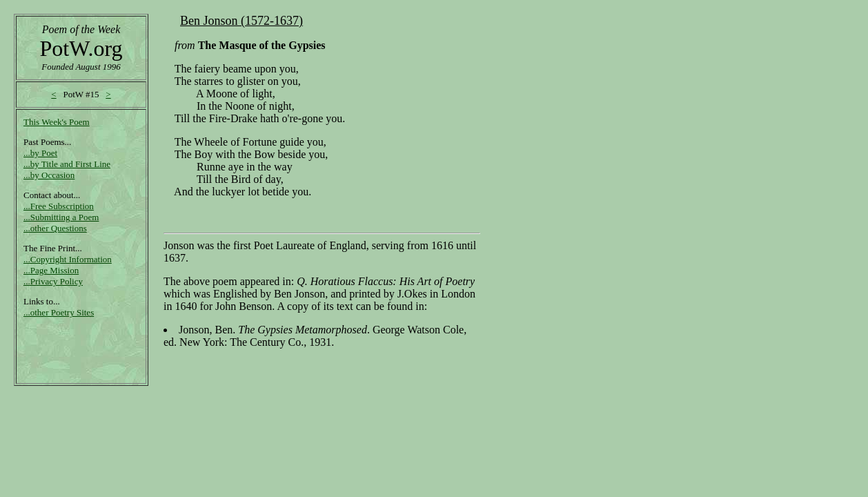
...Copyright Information (68, 259)
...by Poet (40, 153)
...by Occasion (49, 175)
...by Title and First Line (67, 164)
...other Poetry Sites (59, 312)
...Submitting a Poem (61, 217)
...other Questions (55, 228)
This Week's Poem (57, 122)
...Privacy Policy (53, 281)
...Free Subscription (59, 206)
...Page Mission (51, 270)
